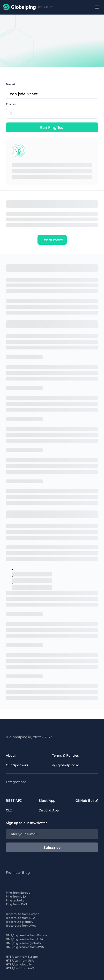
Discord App (49, 810)
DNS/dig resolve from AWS (25, 947)
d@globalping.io (66, 765)
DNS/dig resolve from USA (24, 939)
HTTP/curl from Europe (22, 957)
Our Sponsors (17, 765)
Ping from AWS (16, 904)
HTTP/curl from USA (20, 960)
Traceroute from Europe (22, 914)
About (11, 755)
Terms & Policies (65, 755)
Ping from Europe (18, 893)
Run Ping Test (52, 127)
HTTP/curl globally (19, 964)
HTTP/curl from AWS (20, 968)
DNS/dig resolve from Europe (26, 935)
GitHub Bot (87, 801)
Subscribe (52, 848)
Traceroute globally (19, 922)
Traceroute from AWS (21, 926)
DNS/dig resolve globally (23, 943)
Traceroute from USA (20, 918)
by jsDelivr (46, 7)
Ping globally (15, 900)
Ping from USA (16, 896)
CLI (9, 810)
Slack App (47, 801)
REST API (14, 801)
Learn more (52, 240)
